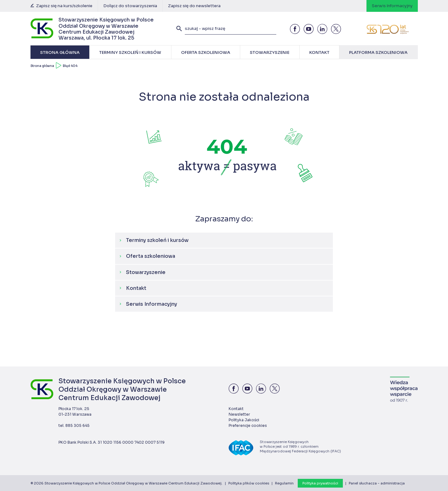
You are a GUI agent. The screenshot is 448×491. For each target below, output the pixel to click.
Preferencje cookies (248, 425)
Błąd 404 (70, 66)
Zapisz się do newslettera (194, 6)
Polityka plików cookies (249, 483)
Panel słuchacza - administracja (377, 483)
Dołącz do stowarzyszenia (130, 6)
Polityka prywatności (320, 483)
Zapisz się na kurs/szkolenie (61, 6)
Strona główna (42, 66)
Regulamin (284, 483)
